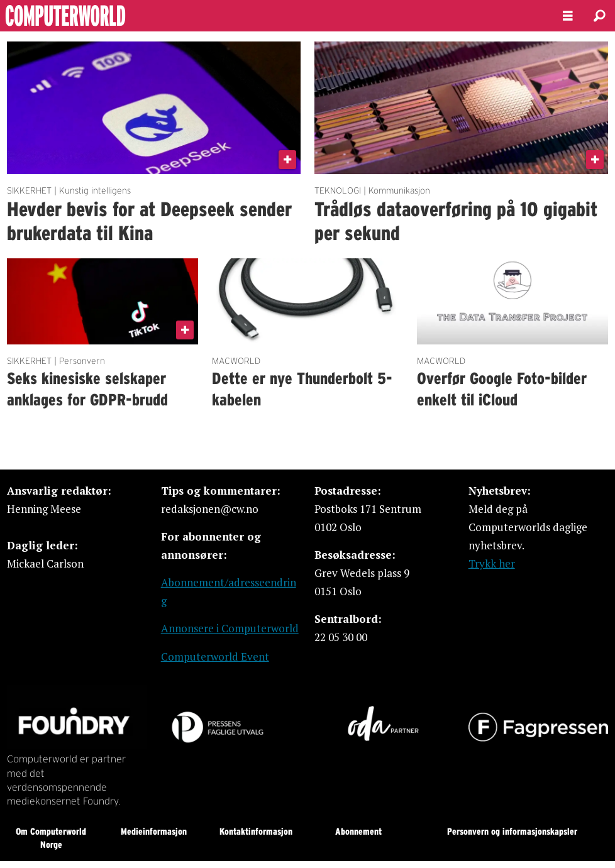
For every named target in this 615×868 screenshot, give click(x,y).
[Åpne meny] (568, 16)
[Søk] (599, 16)
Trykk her (492, 563)
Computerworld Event (215, 656)
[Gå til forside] (99, 16)
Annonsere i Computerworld (230, 628)
